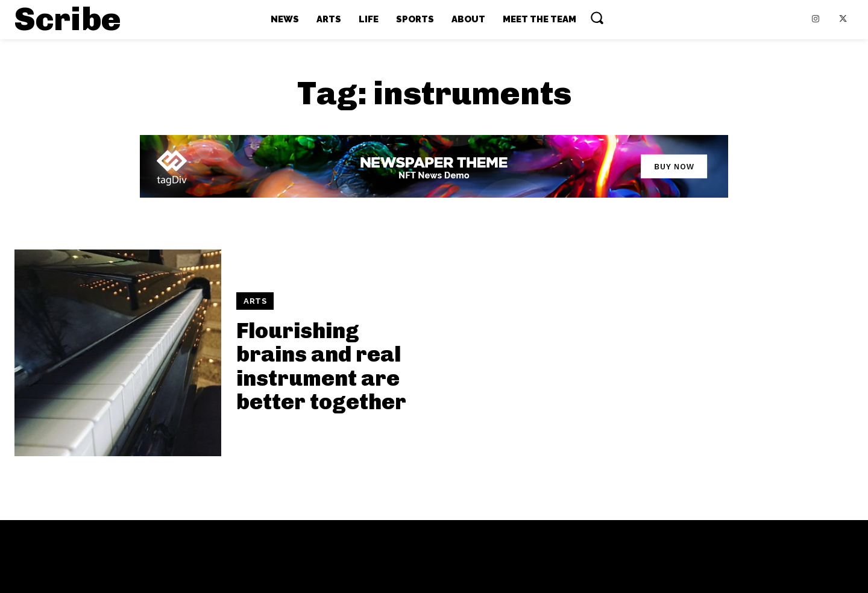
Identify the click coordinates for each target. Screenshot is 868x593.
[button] (597, 17)
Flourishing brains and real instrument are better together (321, 366)
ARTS (255, 301)
